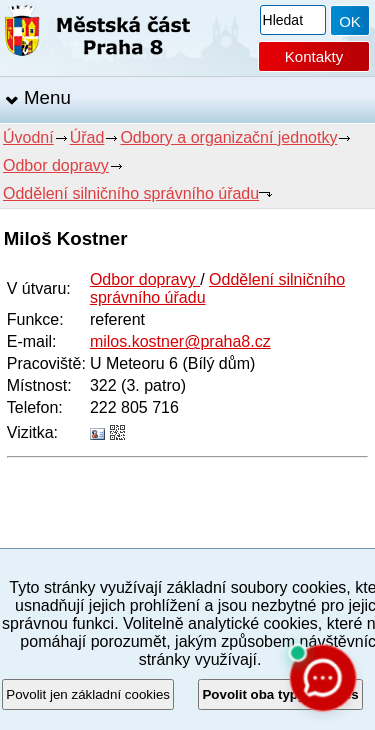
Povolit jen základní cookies (88, 694)
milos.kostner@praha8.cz (180, 341)
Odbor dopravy (56, 165)
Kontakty (314, 56)
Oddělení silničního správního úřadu (131, 193)
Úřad (87, 137)
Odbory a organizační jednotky (228, 137)
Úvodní (28, 137)
